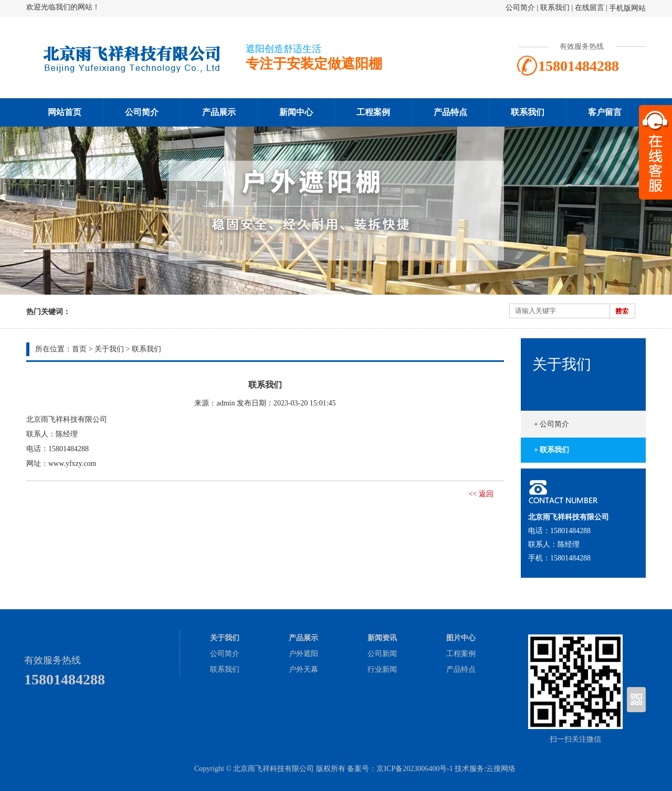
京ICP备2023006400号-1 (414, 769)
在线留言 (590, 8)
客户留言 (605, 112)
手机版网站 (627, 8)
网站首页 (65, 112)
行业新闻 (382, 669)
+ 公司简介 (552, 424)
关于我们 (109, 349)
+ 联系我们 (552, 450)
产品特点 (450, 112)
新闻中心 (296, 112)
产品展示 (219, 112)
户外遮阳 (303, 654)
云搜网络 (501, 769)
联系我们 (555, 8)
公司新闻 (382, 654)
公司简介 (520, 8)
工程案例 (373, 112)
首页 (79, 349)
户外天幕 (303, 669)
